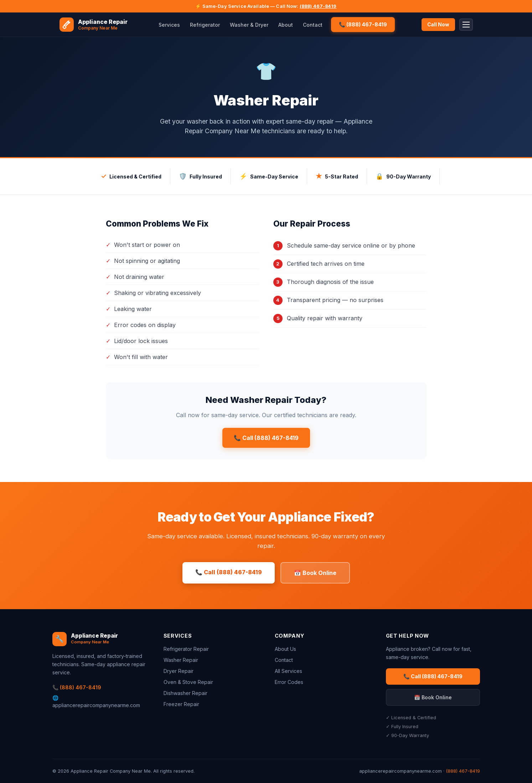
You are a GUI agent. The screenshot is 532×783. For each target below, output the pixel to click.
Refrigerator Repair (186, 649)
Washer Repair (181, 660)
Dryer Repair (179, 671)
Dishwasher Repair (185, 693)
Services (169, 25)
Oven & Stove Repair (188, 682)
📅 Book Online (315, 573)
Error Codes (289, 682)
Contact (313, 25)
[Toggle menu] (466, 25)
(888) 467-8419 (318, 6)
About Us (285, 649)
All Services (288, 671)
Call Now (438, 25)
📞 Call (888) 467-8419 (266, 438)
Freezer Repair (181, 704)
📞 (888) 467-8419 (363, 24)
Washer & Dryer (249, 25)
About (286, 25)
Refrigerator (205, 25)
